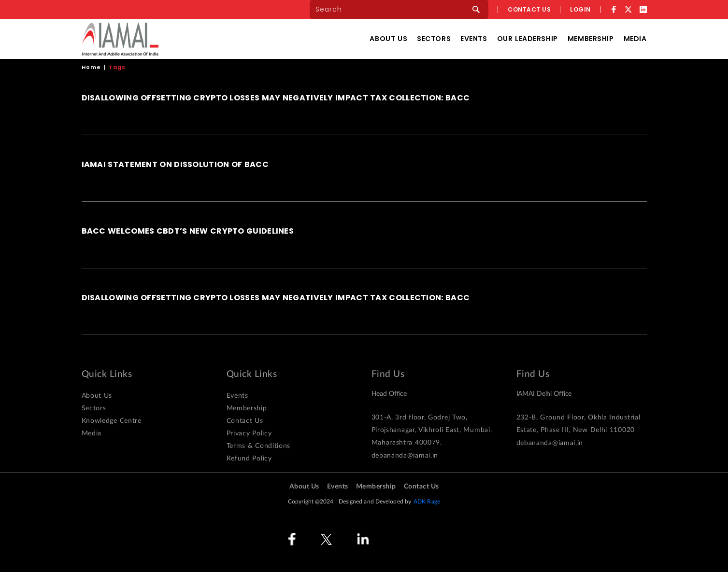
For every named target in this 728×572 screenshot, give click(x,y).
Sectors (434, 39)
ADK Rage (427, 502)
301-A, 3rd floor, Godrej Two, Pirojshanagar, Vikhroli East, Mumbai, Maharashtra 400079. (432, 430)
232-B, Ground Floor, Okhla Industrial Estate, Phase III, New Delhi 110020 (578, 424)
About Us (388, 39)
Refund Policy (249, 459)
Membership (591, 39)
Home (91, 67)
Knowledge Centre (112, 421)
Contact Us (245, 421)
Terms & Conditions (259, 446)
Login (580, 9)
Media (635, 39)
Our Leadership (528, 39)
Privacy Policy (249, 433)
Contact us (529, 9)
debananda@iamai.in (405, 456)
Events (474, 39)
